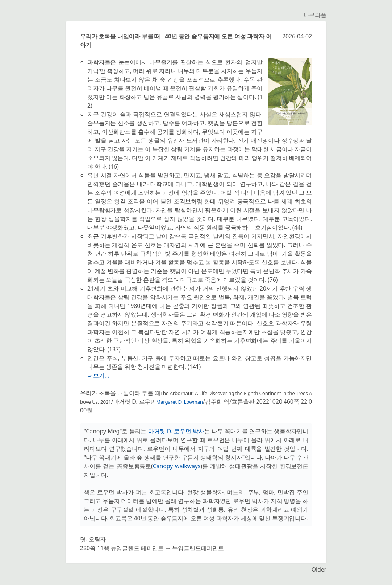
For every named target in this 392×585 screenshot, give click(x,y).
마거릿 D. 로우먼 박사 (176, 431)
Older (319, 569)
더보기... (98, 375)
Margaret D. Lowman (180, 402)
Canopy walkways (177, 466)
